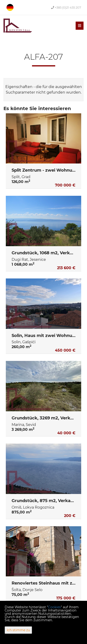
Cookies (54, 607)
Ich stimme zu (18, 630)
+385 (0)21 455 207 (66, 7)
